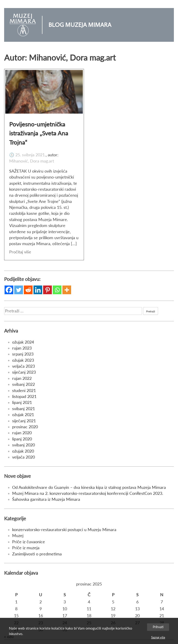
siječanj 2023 (24, 372)
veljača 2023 (24, 366)
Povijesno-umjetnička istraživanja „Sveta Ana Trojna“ (39, 133)
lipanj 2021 (22, 402)
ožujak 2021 (23, 415)
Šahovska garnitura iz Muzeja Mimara (46, 499)
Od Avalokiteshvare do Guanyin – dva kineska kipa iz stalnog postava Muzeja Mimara (89, 487)
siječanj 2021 (24, 421)
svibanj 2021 (24, 409)
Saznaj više (158, 637)
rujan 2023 (22, 348)
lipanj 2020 (22, 439)
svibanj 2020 (24, 445)
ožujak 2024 (23, 342)
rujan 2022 (22, 378)
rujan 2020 (22, 433)
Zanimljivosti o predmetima (37, 554)
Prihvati (158, 627)
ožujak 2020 (23, 451)
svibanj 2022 (24, 384)
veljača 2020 (24, 457)
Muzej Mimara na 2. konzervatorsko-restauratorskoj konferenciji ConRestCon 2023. (88, 493)
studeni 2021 (24, 391)
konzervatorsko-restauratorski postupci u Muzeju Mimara (64, 530)
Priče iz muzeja (26, 548)
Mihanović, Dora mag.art (32, 161)
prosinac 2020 (25, 427)
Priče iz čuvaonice (29, 542)
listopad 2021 (24, 396)
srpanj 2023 (23, 354)
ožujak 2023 (23, 360)
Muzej (18, 536)
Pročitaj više (20, 252)
